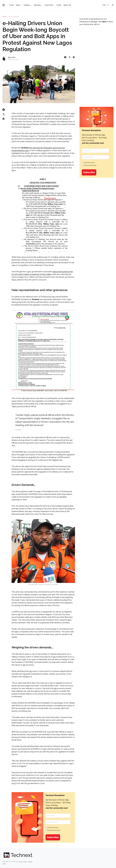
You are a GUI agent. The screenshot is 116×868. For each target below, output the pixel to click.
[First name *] (58, 816)
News (4, 17)
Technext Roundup (53, 830)
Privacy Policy (23, 862)
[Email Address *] (58, 822)
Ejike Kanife (12, 57)
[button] (4, 5)
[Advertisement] (97, 48)
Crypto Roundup (52, 827)
